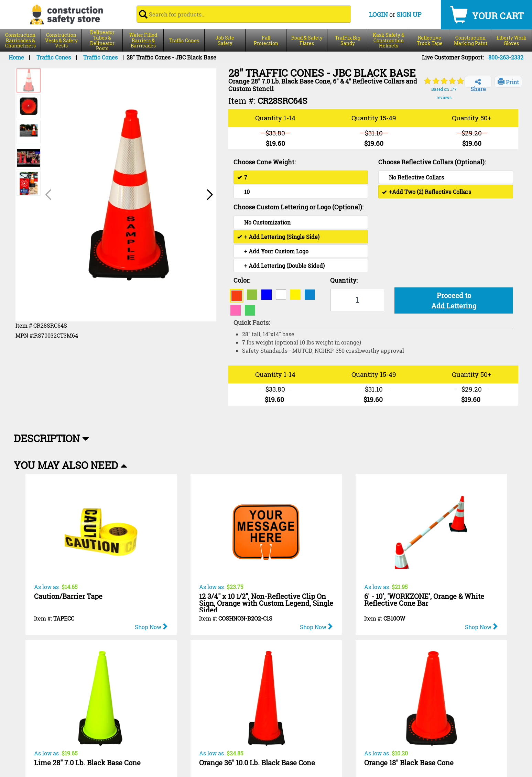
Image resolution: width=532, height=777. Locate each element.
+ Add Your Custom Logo (276, 251)
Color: (242, 280)
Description (51, 438)
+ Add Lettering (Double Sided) (284, 266)
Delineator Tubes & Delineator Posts (102, 40)
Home (16, 57)
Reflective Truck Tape (430, 40)
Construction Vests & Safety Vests (61, 40)
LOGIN (378, 14)
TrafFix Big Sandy (348, 40)
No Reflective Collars (416, 177)
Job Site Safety (225, 40)
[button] (209, 195)
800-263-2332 (506, 57)
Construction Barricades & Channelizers (20, 40)
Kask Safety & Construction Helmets (389, 40)
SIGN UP (409, 14)
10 (247, 192)
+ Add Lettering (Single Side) (278, 237)
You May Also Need (70, 465)
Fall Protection (266, 40)
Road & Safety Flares (307, 40)
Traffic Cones (184, 40)
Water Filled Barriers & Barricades (143, 40)
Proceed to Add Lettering (454, 300)
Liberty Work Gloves (512, 40)
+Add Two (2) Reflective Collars (427, 192)
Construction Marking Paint (471, 40)
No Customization (267, 222)
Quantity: (344, 280)
